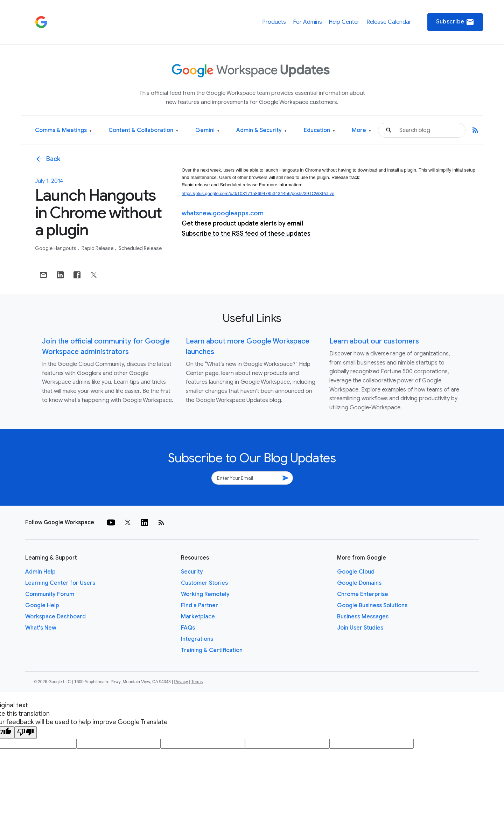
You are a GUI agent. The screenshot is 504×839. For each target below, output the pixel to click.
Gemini (207, 130)
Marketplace (198, 617)
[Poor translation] (26, 733)
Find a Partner (199, 605)
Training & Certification (212, 650)
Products (274, 22)
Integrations (197, 639)
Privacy (181, 682)
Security (192, 572)
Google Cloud (356, 572)
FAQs (188, 628)
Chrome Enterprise (363, 594)
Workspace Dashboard (55, 617)
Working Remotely (205, 594)
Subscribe (455, 22)
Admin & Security (261, 130)
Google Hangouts (56, 248)
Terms (197, 682)
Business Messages (363, 617)
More (361, 130)
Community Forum (50, 594)
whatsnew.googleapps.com (223, 213)
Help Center (344, 22)
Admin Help (40, 572)
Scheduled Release (140, 248)
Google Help (42, 605)
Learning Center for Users (60, 583)
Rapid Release (98, 248)
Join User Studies (360, 628)
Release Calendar (389, 22)
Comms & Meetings (63, 130)
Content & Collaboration (143, 130)
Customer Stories (204, 583)
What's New (41, 628)
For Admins (307, 22)
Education (319, 130)
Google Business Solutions (372, 605)
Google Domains (359, 583)
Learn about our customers (374, 341)
